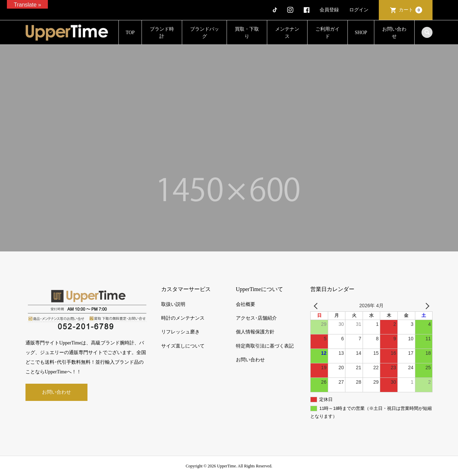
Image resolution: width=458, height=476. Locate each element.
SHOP (361, 33)
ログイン (359, 10)
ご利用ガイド (327, 33)
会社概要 (246, 304)
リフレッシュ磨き (180, 332)
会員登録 (329, 10)
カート (410, 10)
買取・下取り (247, 33)
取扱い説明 (173, 304)
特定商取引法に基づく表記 (265, 346)
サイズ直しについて (183, 346)
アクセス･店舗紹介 (256, 318)
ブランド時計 (162, 33)
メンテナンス (287, 33)
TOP (130, 33)
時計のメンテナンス (183, 318)
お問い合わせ (394, 33)
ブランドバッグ (205, 33)
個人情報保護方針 (255, 332)
